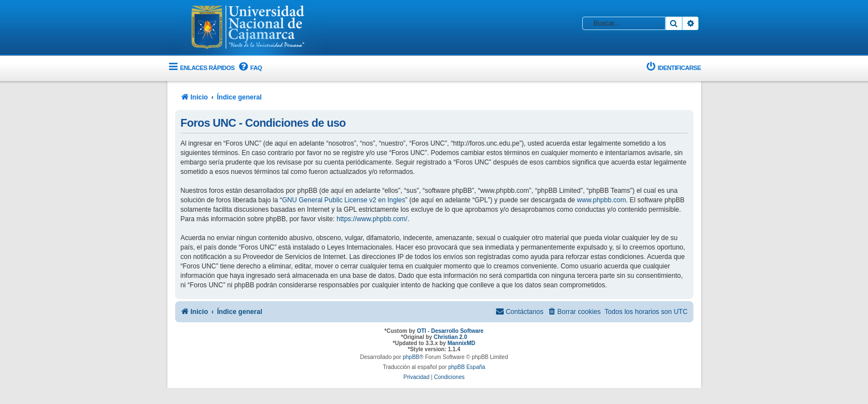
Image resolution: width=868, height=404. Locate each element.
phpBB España (467, 367)
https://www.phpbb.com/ (372, 219)
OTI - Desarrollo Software (450, 331)
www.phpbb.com (602, 200)
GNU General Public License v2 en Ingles (343, 200)
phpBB (411, 357)
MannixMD (462, 343)
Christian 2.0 (450, 337)
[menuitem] (250, 68)
